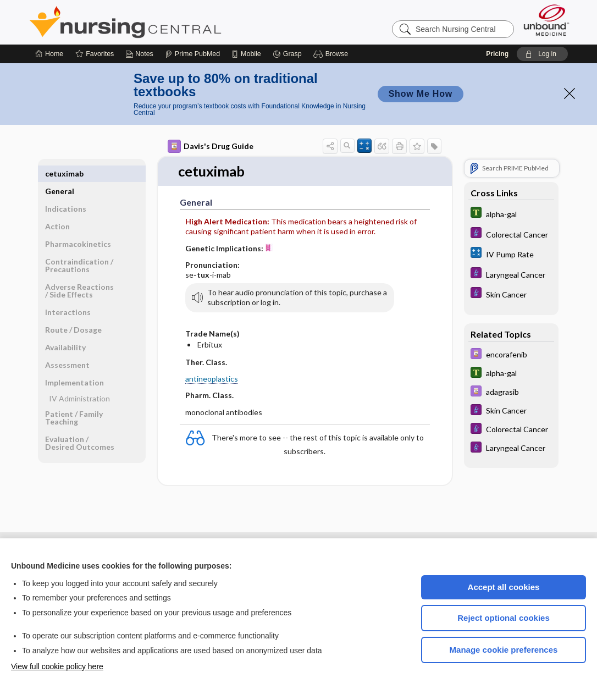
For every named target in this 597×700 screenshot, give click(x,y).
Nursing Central (167, 22)
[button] (332, 54)
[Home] (49, 54)
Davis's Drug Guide (211, 146)
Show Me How (421, 94)
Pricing (497, 54)
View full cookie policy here (57, 666)
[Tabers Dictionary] (511, 214)
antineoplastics (212, 379)
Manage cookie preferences (504, 650)
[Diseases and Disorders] (511, 234)
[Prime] (192, 54)
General (60, 173)
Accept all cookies (504, 587)
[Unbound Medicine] (546, 20)
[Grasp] (287, 54)
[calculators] (511, 254)
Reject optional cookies (504, 618)
